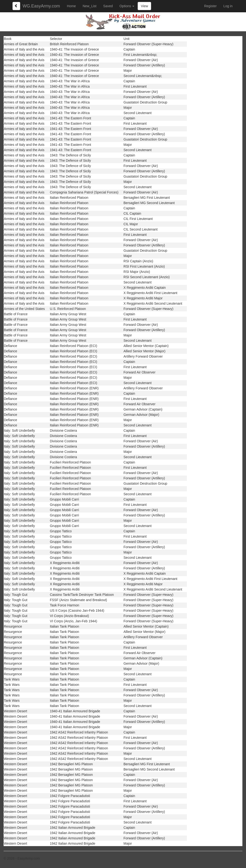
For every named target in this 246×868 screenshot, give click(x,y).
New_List (90, 6)
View (144, 6)
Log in (228, 6)
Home (71, 6)
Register (210, 6)
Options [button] (127, 6)
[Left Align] (16, 6)
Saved (108, 6)
